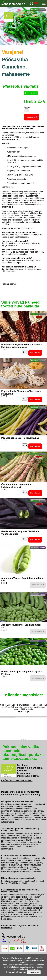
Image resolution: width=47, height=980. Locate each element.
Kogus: (27, 107)
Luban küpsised (34, 972)
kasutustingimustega (16, 972)
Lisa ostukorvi (32, 117)
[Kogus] (27, 110)
